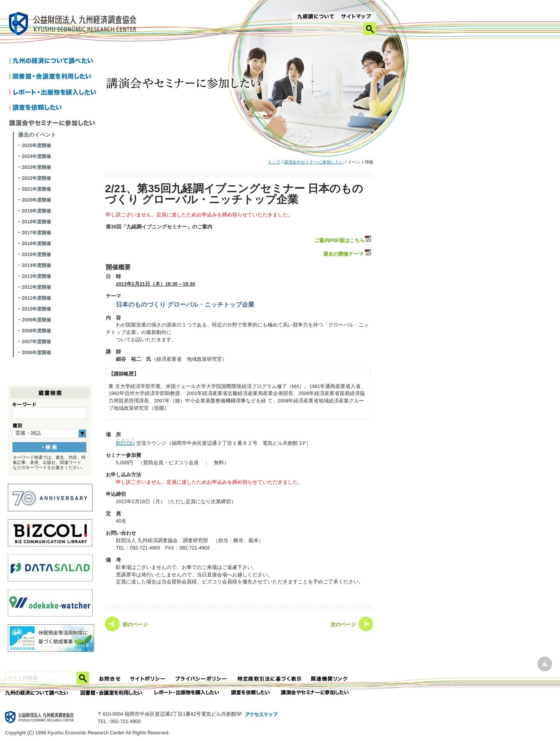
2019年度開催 (36, 211)
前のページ (135, 625)
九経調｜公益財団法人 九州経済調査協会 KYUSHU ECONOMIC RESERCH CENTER (74, 25)
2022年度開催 (36, 178)
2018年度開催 (36, 222)
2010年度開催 (36, 309)
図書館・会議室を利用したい (54, 77)
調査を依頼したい (54, 108)
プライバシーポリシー (202, 679)
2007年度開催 (36, 342)
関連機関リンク (329, 679)
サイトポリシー (148, 679)
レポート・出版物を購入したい (187, 693)
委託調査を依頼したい (251, 693)
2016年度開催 (36, 244)
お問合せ (110, 679)
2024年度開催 (36, 156)
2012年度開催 (36, 287)
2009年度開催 (36, 320)
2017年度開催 (36, 233)
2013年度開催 (36, 276)
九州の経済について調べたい (54, 61)
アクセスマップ (262, 715)
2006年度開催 (36, 353)
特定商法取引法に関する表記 (269, 679)
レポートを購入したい (54, 93)
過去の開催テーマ (343, 254)
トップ (274, 162)
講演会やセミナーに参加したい (314, 162)
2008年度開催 (36, 331)
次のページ (343, 625)
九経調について (315, 17)
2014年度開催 (36, 265)
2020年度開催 (36, 200)
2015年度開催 (36, 255)
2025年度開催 (36, 146)
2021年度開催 (36, 189)
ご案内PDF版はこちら (343, 239)
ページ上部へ (545, 664)
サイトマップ (356, 17)
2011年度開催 (36, 298)
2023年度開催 (36, 167)
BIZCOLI (125, 443)
